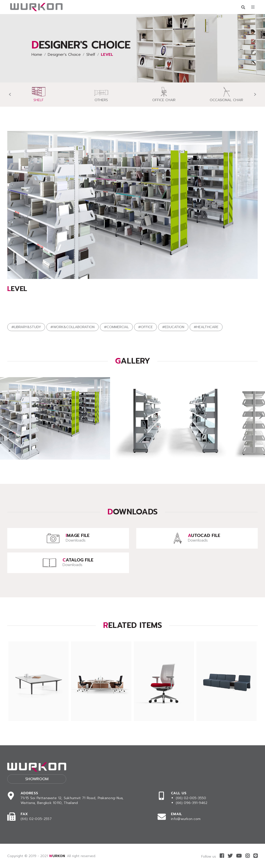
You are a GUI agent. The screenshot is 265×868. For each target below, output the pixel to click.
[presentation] (10, 94)
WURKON (57, 856)
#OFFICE (145, 327)
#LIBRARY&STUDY (26, 327)
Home (37, 55)
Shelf (91, 55)
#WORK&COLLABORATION (72, 327)
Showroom (37, 779)
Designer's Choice (64, 55)
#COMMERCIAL (116, 327)
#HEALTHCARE (206, 327)
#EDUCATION (173, 327)
